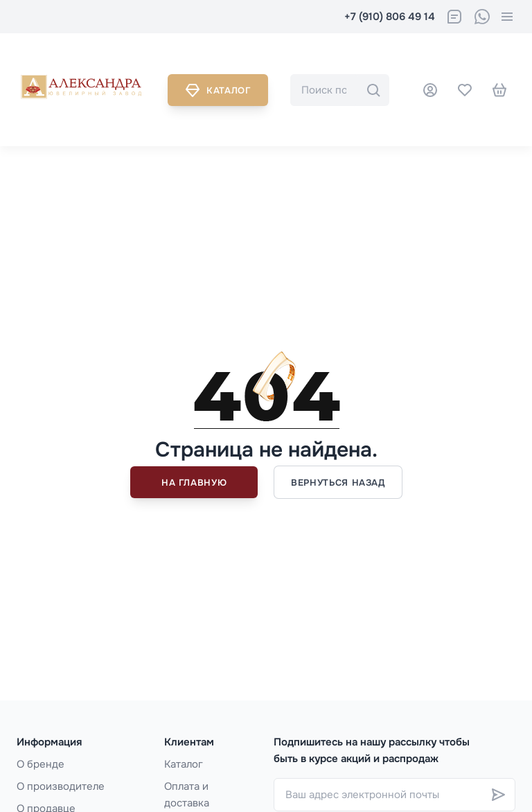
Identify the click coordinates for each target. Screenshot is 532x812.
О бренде (41, 764)
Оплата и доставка (187, 795)
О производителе (61, 786)
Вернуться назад (338, 483)
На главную (194, 483)
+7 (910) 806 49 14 (390, 17)
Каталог (218, 90)
